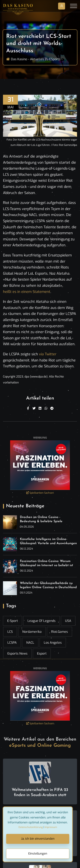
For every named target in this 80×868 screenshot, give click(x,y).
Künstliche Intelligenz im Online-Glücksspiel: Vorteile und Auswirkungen (48, 541)
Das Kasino (19, 59)
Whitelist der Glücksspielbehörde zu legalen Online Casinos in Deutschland (48, 585)
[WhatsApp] (46, 408)
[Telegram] (52, 408)
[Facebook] (28, 408)
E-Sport (13, 621)
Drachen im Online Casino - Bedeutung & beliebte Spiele (41, 519)
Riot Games (60, 632)
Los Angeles (53, 643)
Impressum (51, 827)
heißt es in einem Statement (27, 292)
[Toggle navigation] (74, 6)
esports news (17, 653)
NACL (30, 643)
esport (42, 653)
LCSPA (12, 643)
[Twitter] (34, 408)
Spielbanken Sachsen (40, 493)
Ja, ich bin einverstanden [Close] (38, 839)
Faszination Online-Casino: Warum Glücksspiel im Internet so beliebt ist (46, 563)
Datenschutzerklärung (31, 827)
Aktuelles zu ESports (45, 59)
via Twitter (48, 354)
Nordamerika (32, 632)
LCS (10, 632)
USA (68, 621)
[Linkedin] (40, 408)
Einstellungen (38, 854)
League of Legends (41, 621)
